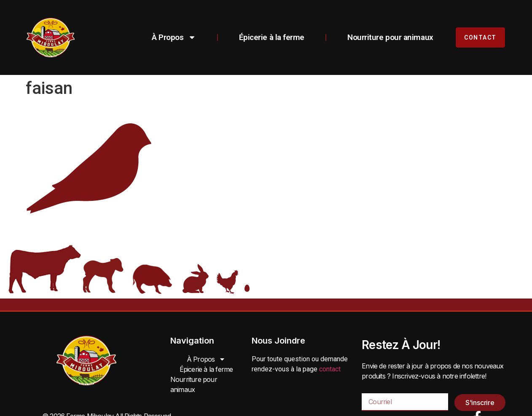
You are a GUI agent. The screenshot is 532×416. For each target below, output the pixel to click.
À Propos (174, 37)
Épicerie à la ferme (272, 37)
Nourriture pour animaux (390, 37)
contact (330, 369)
